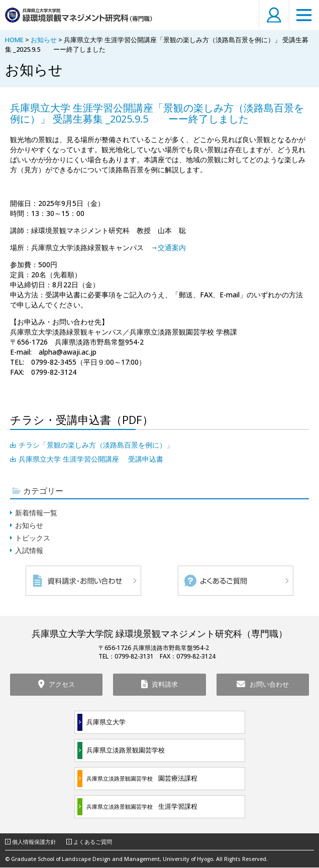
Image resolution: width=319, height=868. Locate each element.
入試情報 (29, 550)
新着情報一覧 (36, 513)
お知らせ (44, 40)
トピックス (33, 538)
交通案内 (172, 247)
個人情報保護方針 (34, 842)
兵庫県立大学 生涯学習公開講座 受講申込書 (91, 459)
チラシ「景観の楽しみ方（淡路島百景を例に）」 (96, 445)
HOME (14, 40)
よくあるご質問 (93, 842)
